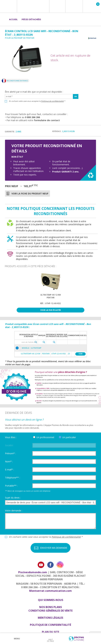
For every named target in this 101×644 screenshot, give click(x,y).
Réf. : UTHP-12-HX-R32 (50, 303)
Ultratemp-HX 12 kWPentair (51, 296)
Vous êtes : (11, 437)
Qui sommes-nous (51, 600)
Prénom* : (10, 453)
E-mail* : (9, 470)
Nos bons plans (51, 607)
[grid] (53, 338)
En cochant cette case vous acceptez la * (37, 101)
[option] (50, 293)
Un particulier (69, 437)
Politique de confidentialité (52, 101)
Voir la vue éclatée (51, 310)
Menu (17, 639)
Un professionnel (45, 437)
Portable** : (11, 486)
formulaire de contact (47, 120)
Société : (9, 445)
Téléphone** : (12, 478)
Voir (80, 354)
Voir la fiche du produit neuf (30, 194)
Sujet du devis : (13, 498)
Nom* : (9, 461)
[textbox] (27, 342)
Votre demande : (14, 511)
